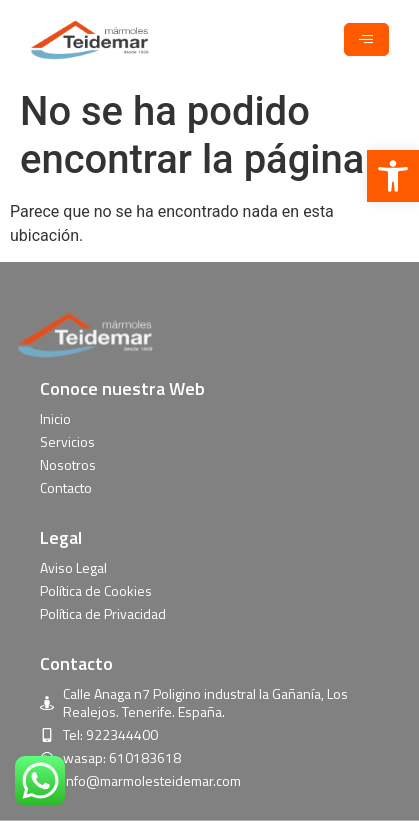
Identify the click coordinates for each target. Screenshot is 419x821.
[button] (393, 176)
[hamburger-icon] (366, 39)
